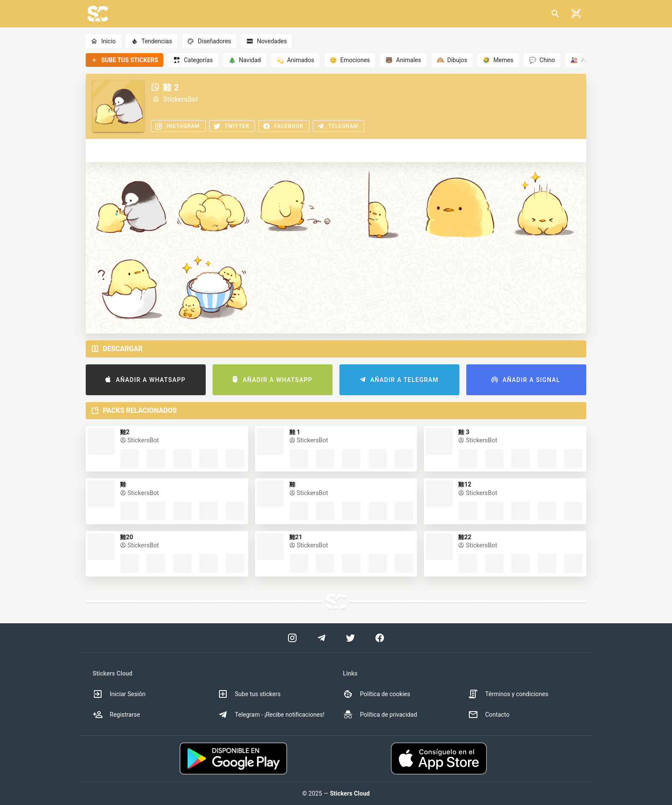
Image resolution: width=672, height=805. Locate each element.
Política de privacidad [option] (380, 715)
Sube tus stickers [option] (249, 694)
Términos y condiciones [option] (508, 694)
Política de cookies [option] (376, 694)
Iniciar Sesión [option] (119, 694)
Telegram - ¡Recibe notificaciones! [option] (271, 715)
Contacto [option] (489, 715)
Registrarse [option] (116, 715)
